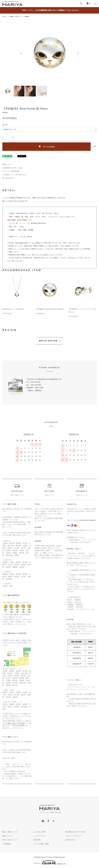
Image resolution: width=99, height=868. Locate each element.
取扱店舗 (37, 840)
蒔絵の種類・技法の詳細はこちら (20, 220)
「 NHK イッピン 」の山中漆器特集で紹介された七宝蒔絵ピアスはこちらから (49, 10)
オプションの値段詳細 (11, 171)
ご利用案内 (7, 844)
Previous (21, 53)
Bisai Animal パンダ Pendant (13, 309)
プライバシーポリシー (74, 836)
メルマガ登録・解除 (41, 844)
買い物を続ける (8, 178)
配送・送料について (10, 832)
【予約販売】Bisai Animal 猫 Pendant (49, 309)
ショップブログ (40, 836)
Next (78, 53)
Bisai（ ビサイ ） (16, 17)
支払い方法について (10, 840)
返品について (7, 164)
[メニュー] (95, 4)
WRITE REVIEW (48, 341)
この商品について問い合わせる (14, 175)
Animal (27, 17)
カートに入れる (47, 146)
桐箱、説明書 (28, 230)
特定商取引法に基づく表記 (12, 168)
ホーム (5, 17)
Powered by (49, 862)
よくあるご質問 (40, 832)
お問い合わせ (70, 840)
